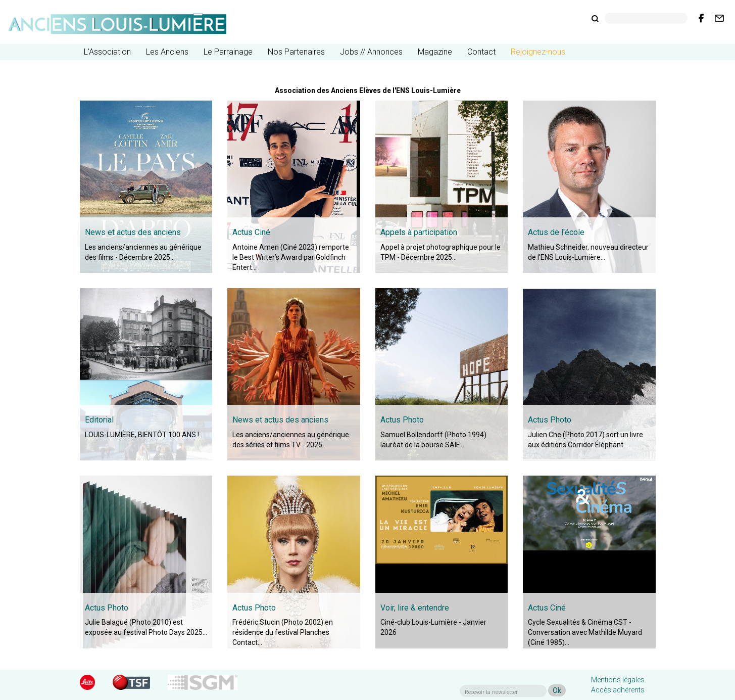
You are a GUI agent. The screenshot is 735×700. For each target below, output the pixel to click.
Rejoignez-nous (538, 52)
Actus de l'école (556, 232)
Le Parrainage (228, 52)
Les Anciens (167, 52)
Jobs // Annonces (371, 52)
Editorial (99, 420)
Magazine (435, 52)
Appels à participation (419, 232)
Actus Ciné (251, 232)
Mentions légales (618, 680)
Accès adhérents (618, 690)
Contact (481, 52)
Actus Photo (402, 420)
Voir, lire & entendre (415, 608)
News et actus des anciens (133, 232)
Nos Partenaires (296, 52)
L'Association (107, 52)
